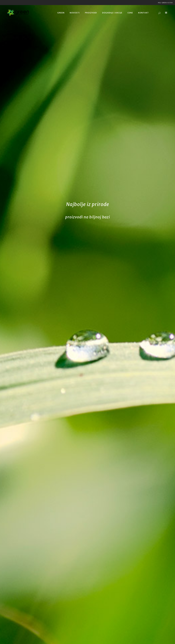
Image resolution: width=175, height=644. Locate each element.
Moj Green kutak (165, 2)
